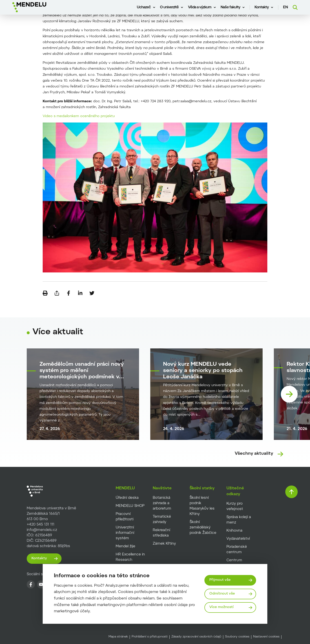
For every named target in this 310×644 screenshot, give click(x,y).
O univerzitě (169, 7)
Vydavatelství (238, 539)
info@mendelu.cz (42, 530)
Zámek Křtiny (164, 544)
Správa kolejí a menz (239, 520)
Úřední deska (127, 498)
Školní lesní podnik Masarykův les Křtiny (202, 506)
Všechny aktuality (254, 454)
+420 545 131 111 (41, 525)
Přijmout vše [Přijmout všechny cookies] (220, 580)
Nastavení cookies (266, 637)
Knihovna (234, 531)
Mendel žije (125, 546)
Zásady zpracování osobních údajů (196, 637)
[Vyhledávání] (295, 7)
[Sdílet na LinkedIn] (80, 293)
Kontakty (262, 7)
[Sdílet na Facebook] (69, 293)
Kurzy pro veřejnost (235, 506)
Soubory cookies (237, 637)
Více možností (221, 607)
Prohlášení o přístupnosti (150, 637)
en (286, 7)
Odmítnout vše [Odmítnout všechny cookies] (222, 594)
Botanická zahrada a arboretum (162, 503)
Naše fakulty (230, 7)
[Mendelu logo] (38, 7)
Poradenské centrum (237, 550)
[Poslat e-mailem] (57, 293)
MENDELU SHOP (130, 506)
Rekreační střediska (161, 533)
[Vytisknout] (45, 293)
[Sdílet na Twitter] (92, 293)
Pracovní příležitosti (125, 517)
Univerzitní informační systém (125, 533)
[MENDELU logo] (46, 491)
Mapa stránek (118, 637)
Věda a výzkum (200, 7)
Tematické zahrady (162, 519)
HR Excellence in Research (130, 557)
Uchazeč (144, 7)
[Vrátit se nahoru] (292, 492)
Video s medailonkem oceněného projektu (79, 116)
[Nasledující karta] (289, 394)
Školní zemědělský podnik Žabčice (203, 528)
